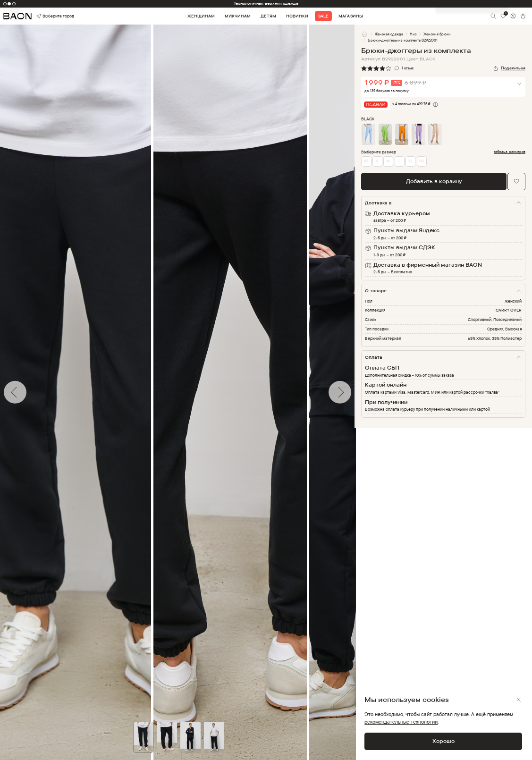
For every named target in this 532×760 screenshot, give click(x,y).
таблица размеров (510, 152)
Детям (268, 16)
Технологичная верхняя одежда (266, 3)
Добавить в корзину (434, 181)
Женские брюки (437, 34)
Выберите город (47, 16)
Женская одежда (389, 34)
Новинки (297, 16)
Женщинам (201, 16)
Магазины (350, 16)
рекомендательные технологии (401, 722)
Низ (413, 34)
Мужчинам (238, 16)
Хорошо (443, 741)
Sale (323, 16)
